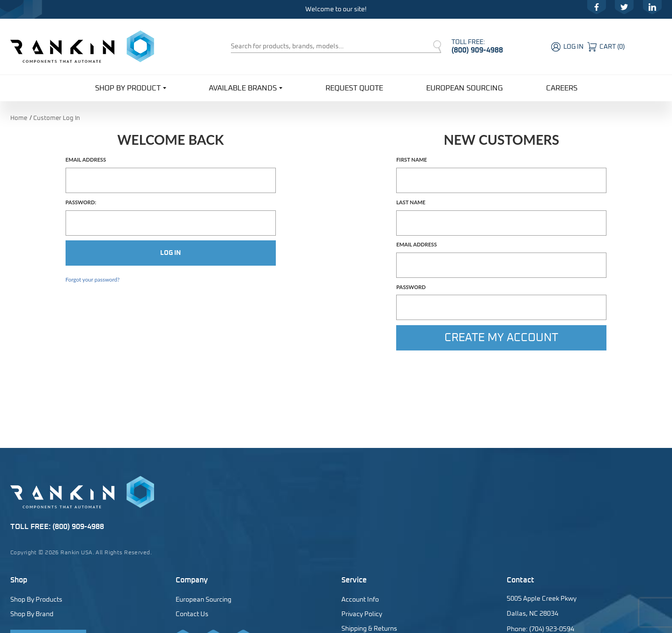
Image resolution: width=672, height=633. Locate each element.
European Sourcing (465, 88)
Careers (562, 88)
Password (411, 287)
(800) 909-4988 (477, 50)
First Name (411, 160)
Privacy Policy (362, 614)
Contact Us (192, 614)
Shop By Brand (32, 614)
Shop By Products (36, 600)
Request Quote (354, 88)
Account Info (360, 600)
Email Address (86, 160)
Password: (81, 202)
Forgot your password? (93, 279)
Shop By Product (131, 87)
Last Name (411, 202)
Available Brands (246, 87)
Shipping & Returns (369, 629)
